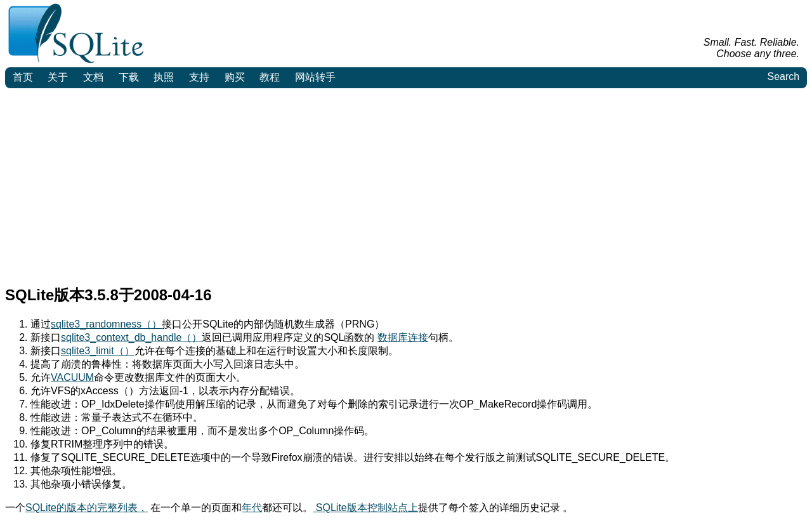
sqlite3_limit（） (98, 351)
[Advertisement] (406, 183)
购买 (235, 77)
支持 (199, 77)
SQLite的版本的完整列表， (87, 508)
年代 (252, 508)
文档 (93, 77)
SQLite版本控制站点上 (365, 508)
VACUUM (72, 377)
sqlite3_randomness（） (106, 324)
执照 (164, 77)
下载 (129, 77)
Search (783, 76)
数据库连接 (403, 337)
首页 (23, 77)
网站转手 (315, 77)
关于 (58, 77)
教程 (270, 77)
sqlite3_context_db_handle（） (131, 337)
